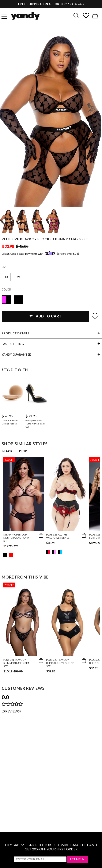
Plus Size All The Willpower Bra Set (59, 536)
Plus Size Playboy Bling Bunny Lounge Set (60, 663)
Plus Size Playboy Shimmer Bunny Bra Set (16, 663)
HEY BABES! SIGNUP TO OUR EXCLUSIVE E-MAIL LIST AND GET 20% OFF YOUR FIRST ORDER (51, 847)
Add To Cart (45, 316)
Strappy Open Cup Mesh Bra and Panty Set (16, 538)
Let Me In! (78, 859)
